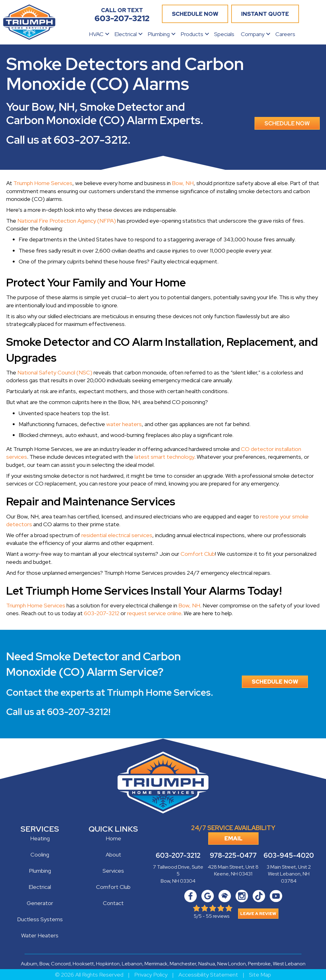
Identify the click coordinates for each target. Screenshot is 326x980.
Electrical (126, 34)
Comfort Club (198, 554)
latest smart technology (164, 457)
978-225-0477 (233, 855)
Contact (113, 903)
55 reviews (218, 916)
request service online (154, 613)
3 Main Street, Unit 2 (289, 867)
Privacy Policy (151, 975)
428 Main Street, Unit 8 (233, 867)
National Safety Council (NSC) (55, 372)
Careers (285, 34)
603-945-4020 (289, 855)
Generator (40, 903)
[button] (107, 34)
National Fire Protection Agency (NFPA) (67, 221)
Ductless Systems (40, 919)
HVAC (96, 34)
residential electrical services (117, 535)
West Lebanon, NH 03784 (289, 877)
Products (192, 34)
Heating (40, 838)
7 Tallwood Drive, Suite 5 (178, 870)
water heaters (124, 424)
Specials (224, 34)
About (113, 855)
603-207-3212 (91, 140)
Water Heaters (40, 935)
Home (113, 838)
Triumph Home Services (43, 183)
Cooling (40, 855)
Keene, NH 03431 (233, 874)
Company (253, 34)
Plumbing (159, 34)
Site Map (260, 975)
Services (113, 871)
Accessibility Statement (208, 975)
